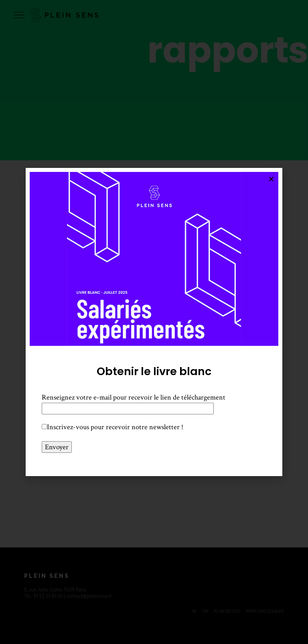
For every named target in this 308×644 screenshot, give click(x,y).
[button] (271, 179)
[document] (154, 322)
